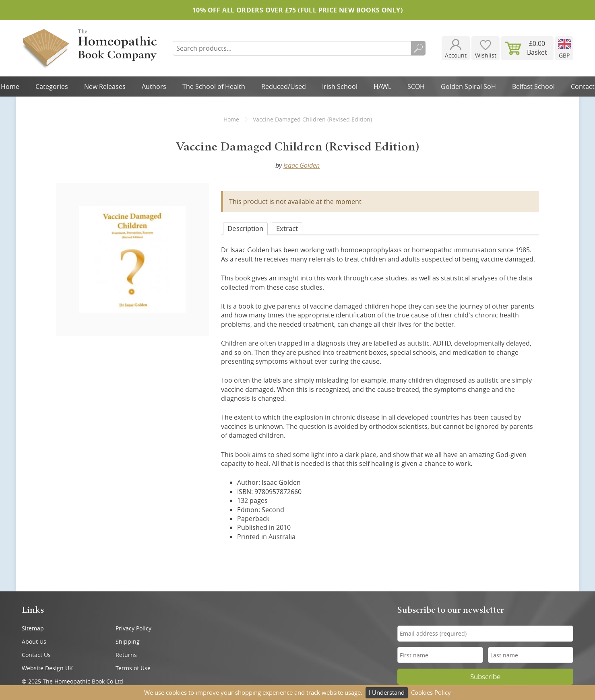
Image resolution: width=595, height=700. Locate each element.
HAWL (382, 86)
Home (231, 119)
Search (418, 48)
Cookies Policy (431, 692)
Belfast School (533, 86)
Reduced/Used (284, 86)
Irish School (340, 86)
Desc (245, 228)
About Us (34, 641)
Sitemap (33, 628)
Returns (126, 655)
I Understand (387, 692)
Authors (154, 86)
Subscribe (486, 677)
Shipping (128, 641)
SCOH (416, 86)
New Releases (105, 86)
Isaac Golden (302, 165)
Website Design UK (47, 668)
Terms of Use (133, 668)
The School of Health (214, 86)
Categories (52, 86)
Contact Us (36, 655)
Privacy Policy (133, 628)
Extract (287, 228)
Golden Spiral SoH (468, 86)
